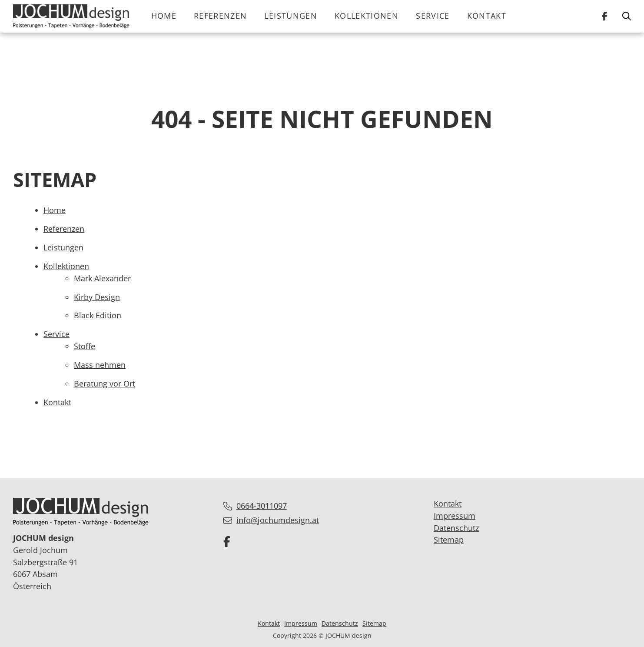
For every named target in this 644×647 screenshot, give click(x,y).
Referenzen (221, 16)
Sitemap (449, 540)
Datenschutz (456, 528)
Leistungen (291, 16)
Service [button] (433, 16)
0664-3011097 (262, 506)
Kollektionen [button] (367, 16)
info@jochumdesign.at (278, 520)
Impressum (455, 516)
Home (164, 16)
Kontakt (487, 16)
